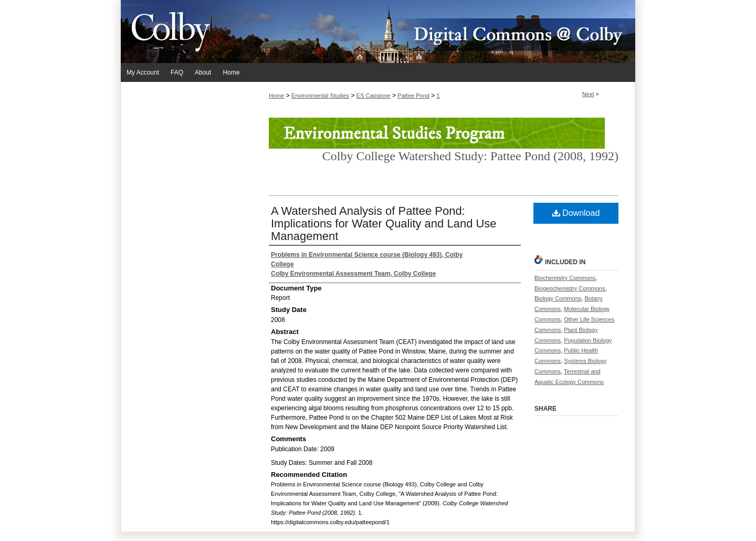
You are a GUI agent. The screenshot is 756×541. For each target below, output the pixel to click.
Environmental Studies (320, 96)
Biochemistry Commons (565, 278)
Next (588, 94)
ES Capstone (374, 96)
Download (576, 213)
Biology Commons (558, 298)
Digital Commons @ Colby (441, 32)
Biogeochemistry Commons (570, 288)
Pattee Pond (413, 96)
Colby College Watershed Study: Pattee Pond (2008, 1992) (470, 156)
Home (276, 96)
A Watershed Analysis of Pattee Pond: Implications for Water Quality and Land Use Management (384, 223)
